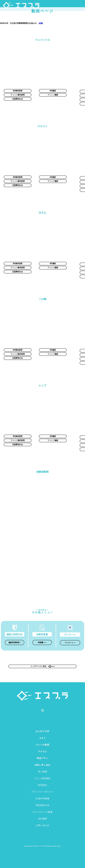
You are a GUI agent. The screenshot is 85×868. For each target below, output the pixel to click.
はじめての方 (42, 731)
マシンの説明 (42, 745)
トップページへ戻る (42, 666)
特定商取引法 (42, 805)
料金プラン (43, 758)
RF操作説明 (18, 91)
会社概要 (42, 819)
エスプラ (25, 6)
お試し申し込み (42, 765)
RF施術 (53, 91)
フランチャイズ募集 (42, 812)
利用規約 (42, 785)
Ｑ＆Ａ (42, 738)
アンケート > (70, 643)
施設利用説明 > (15, 642)
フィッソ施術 (53, 95)
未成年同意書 (42, 798)
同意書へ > (42, 642)
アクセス (42, 751)
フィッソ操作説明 (18, 95)
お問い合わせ (42, 825)
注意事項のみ (18, 99)
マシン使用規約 (42, 778)
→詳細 (41, 23)
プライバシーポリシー (42, 792)
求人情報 (42, 772)
